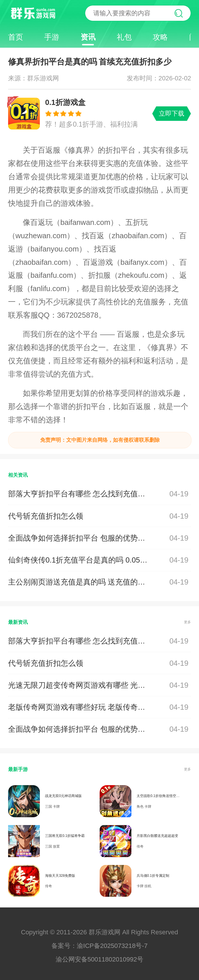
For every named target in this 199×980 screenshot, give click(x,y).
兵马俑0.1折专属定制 (153, 876)
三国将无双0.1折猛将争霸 (65, 836)
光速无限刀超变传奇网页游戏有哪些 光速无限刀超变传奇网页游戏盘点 (80, 685)
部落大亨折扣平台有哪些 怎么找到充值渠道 (80, 494)
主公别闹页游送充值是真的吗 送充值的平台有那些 (80, 582)
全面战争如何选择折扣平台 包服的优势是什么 (80, 538)
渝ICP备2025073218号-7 (112, 946)
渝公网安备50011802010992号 (100, 959)
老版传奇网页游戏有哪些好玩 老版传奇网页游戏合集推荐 (80, 707)
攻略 (160, 37)
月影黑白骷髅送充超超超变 (157, 836)
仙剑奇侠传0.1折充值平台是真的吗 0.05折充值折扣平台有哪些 (80, 560)
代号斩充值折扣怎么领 (46, 516)
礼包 (124, 37)
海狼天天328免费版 (60, 876)
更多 (187, 622)
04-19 (179, 494)
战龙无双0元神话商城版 (63, 796)
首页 (16, 37)
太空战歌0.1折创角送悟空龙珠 (160, 796)
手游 (52, 37)
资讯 (88, 37)
